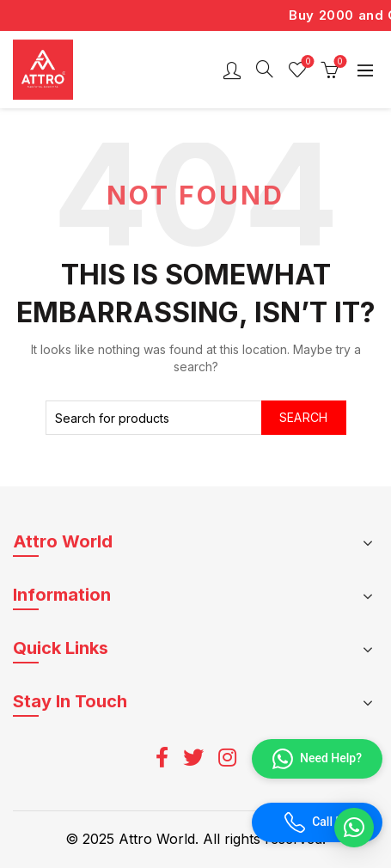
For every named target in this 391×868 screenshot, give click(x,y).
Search (304, 417)
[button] (354, 828)
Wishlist (306, 62)
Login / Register (232, 70)
